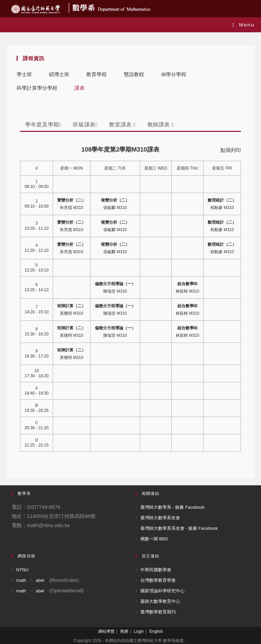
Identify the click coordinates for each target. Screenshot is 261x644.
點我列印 (231, 150)
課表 (80, 88)
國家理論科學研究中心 (162, 591)
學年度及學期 (43, 125)
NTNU (22, 570)
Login (139, 631)
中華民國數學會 (156, 570)
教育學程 (97, 74)
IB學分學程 (174, 74)
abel (40, 580)
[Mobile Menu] (243, 25)
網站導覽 (106, 631)
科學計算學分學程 (37, 88)
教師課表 (161, 125)
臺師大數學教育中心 (160, 601)
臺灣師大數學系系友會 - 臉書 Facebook (179, 528)
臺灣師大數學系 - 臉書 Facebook (172, 507)
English (156, 631)
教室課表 (122, 125)
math (21, 580)
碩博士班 (59, 74)
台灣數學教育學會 (158, 580)
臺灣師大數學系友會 (160, 518)
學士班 (24, 74)
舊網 (124, 631)
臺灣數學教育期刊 (158, 612)
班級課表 (85, 125)
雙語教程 (134, 74)
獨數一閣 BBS (154, 539)
